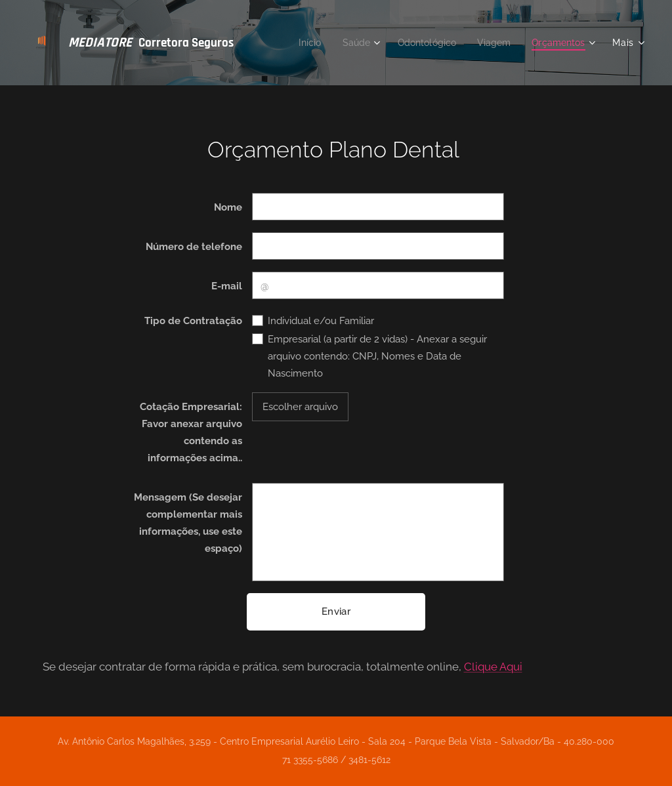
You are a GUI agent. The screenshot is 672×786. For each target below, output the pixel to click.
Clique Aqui (493, 667)
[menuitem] (299, 43)
